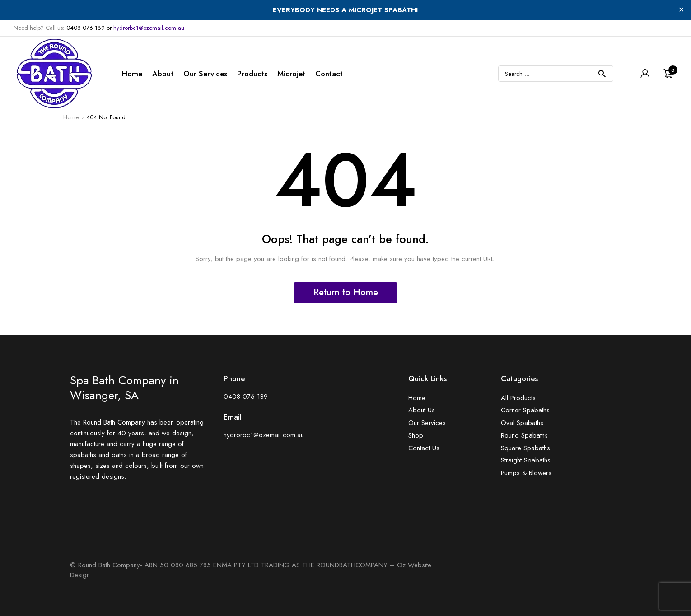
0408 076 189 (86, 28)
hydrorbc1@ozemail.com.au (149, 28)
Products (252, 74)
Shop (416, 436)
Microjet (291, 74)
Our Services (205, 74)
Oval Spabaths (522, 423)
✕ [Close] (681, 10)
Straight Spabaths (526, 460)
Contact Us (424, 448)
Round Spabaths (524, 436)
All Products (518, 398)
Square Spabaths (525, 448)
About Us (422, 410)
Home (132, 74)
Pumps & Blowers (526, 473)
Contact (329, 74)
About (163, 74)
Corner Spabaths (525, 410)
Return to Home (346, 292)
